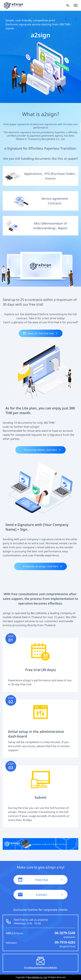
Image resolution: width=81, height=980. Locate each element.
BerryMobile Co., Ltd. (37, 977)
